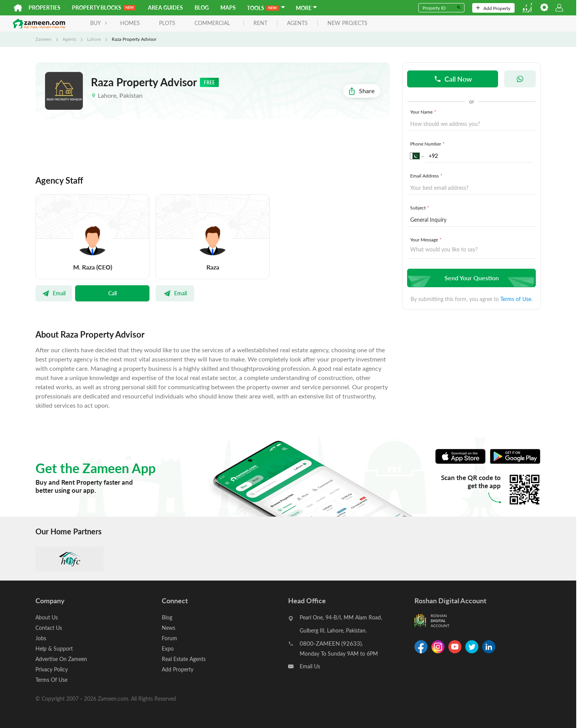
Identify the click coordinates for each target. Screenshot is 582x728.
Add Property (493, 8)
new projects (347, 23)
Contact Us (49, 628)
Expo (168, 649)
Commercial (212, 23)
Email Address (427, 176)
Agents (69, 39)
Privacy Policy (52, 669)
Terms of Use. (516, 299)
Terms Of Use (51, 680)
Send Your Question (470, 278)
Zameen (44, 39)
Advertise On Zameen (61, 659)
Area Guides (165, 8)
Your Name (424, 112)
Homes (130, 23)
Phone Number (428, 144)
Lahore (94, 39)
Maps (228, 8)
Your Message (427, 239)
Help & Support (54, 649)
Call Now (453, 79)
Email (54, 293)
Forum (169, 638)
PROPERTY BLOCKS (104, 8)
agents (297, 23)
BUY (99, 23)
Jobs (41, 638)
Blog (202, 8)
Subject (420, 208)
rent (260, 23)
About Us (47, 617)
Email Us (310, 666)
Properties (44, 8)
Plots (167, 23)
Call (112, 293)
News (169, 628)
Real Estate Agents (184, 659)
